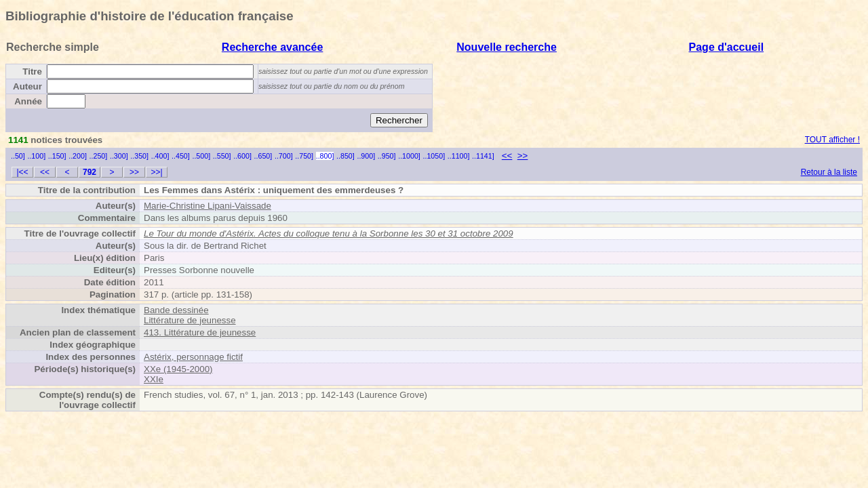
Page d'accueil (727, 47)
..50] (18, 156)
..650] (263, 156)
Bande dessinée (176, 310)
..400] (160, 156)
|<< (22, 172)
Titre (32, 72)
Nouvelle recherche (507, 47)
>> (523, 156)
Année (28, 101)
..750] (304, 156)
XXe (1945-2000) (178, 369)
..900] (366, 156)
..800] (325, 156)
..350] (139, 156)
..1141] (483, 156)
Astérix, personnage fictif (193, 357)
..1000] (409, 156)
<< (507, 156)
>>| (156, 172)
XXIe (154, 379)
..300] (119, 156)
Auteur (27, 86)
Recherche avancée (272, 47)
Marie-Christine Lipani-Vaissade (208, 206)
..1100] (459, 156)
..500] (201, 156)
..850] (346, 156)
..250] (99, 156)
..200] (78, 156)
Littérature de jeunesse (190, 320)
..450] (181, 156)
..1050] (434, 156)
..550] (222, 156)
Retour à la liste (829, 172)
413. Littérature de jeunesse (200, 332)
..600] (242, 156)
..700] (284, 156)
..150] (57, 156)
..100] (36, 156)
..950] (387, 156)
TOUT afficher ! (832, 140)
